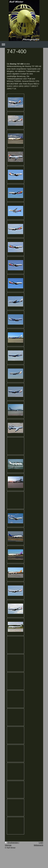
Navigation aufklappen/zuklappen (24, 44)
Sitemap (8, 845)
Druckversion (12, 843)
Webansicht (38, 845)
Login (41, 843)
